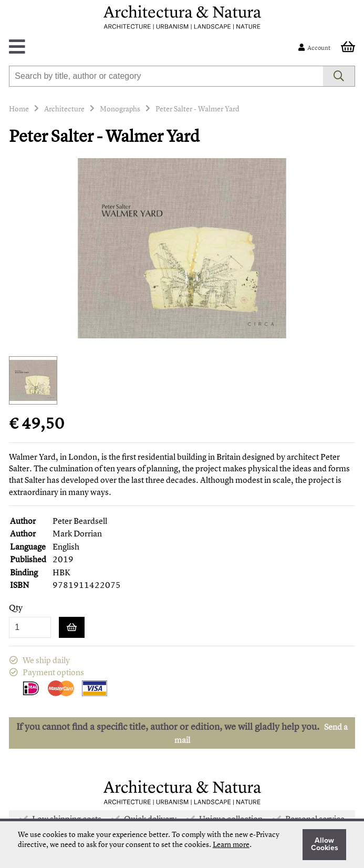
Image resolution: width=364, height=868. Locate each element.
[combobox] (166, 76)
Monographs (120, 109)
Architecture (64, 109)
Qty (16, 608)
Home (19, 109)
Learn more (231, 844)
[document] (182, 845)
